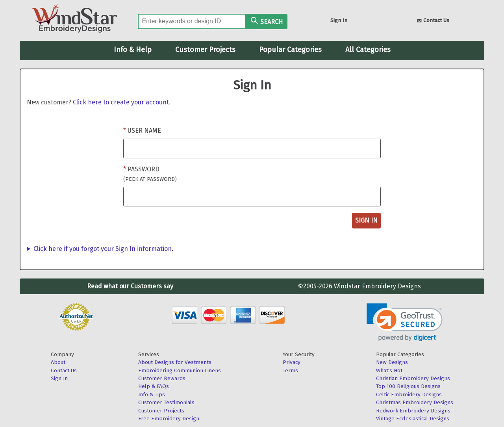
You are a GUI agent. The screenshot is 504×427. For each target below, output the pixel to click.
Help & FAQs (154, 386)
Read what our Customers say (130, 286)
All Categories (368, 50)
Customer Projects (205, 50)
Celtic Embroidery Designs (409, 395)
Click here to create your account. (122, 102)
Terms (290, 370)
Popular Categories (290, 50)
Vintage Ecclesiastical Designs (413, 419)
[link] (405, 322)
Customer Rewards (162, 378)
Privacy (292, 362)
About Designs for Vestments (175, 362)
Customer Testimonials (166, 402)
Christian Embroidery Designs (413, 378)
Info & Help (133, 50)
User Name (144, 131)
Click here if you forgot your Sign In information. (103, 249)
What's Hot (389, 370)
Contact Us (433, 21)
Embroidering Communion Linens (180, 370)
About (58, 362)
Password (150, 174)
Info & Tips (152, 395)
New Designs (392, 362)
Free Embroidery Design (169, 419)
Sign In (339, 20)
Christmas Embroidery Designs (415, 402)
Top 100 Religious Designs (408, 386)
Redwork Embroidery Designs (413, 411)
